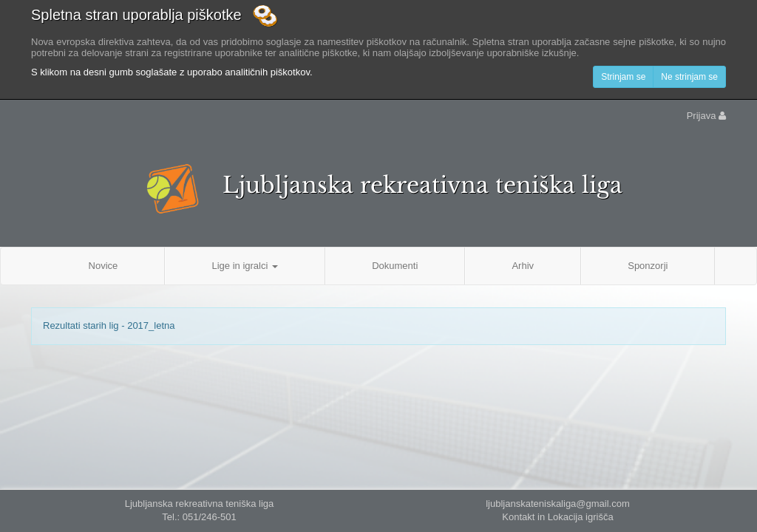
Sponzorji (648, 266)
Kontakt (518, 517)
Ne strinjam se (689, 77)
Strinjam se (623, 77)
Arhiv (523, 266)
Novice (103, 266)
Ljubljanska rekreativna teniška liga (422, 185)
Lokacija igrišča (581, 517)
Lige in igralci (245, 266)
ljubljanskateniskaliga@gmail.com (558, 504)
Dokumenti (395, 266)
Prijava (706, 116)
